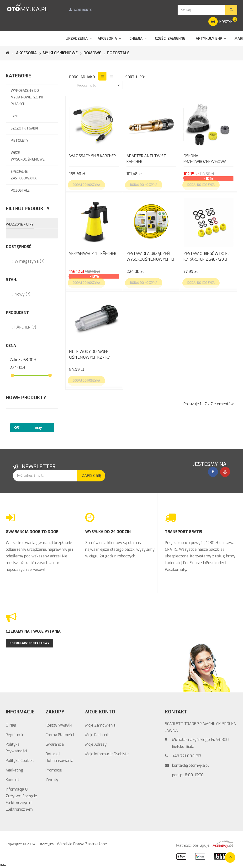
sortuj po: (135, 77)
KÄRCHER (25, 327)
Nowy (22, 294)
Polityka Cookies (20, 761)
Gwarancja (55, 744)
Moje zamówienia (100, 725)
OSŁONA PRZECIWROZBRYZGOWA (205, 159)
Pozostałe (20, 191)
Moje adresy (96, 744)
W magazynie (29, 261)
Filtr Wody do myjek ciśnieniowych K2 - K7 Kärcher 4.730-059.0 (90, 355)
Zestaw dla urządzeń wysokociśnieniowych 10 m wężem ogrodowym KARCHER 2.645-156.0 (150, 257)
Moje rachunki (97, 735)
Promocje (54, 770)
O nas (11, 725)
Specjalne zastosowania (24, 175)
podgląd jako (82, 77)
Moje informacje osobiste (107, 754)
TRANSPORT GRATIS (184, 532)
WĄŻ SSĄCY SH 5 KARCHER (92, 156)
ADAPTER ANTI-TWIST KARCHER (146, 159)
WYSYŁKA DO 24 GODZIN (108, 532)
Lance (16, 116)
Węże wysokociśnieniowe (28, 156)
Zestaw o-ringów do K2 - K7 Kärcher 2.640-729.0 (208, 256)
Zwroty (52, 780)
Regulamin (15, 735)
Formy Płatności (60, 735)
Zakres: (16, 360)
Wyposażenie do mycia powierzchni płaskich (27, 97)
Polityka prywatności (16, 748)
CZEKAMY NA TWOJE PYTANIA (33, 631)
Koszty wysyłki (59, 725)
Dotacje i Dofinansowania (59, 757)
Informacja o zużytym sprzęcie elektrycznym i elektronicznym (21, 799)
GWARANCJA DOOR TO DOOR (32, 532)
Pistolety (20, 141)
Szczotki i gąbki (24, 128)
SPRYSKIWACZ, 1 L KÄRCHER (93, 254)
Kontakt (12, 780)
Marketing (14, 770)
